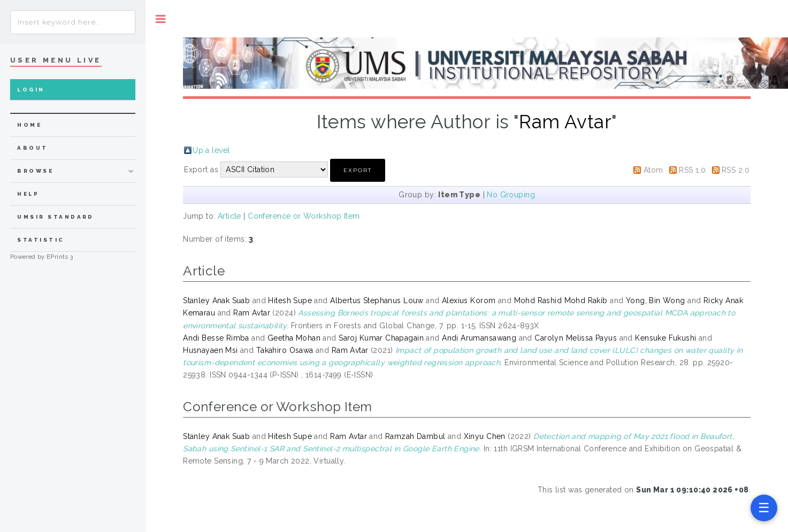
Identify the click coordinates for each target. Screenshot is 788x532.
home (29, 125)
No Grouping (511, 195)
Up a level (211, 150)
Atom (653, 170)
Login (31, 90)
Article (229, 216)
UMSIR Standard (56, 217)
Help (28, 194)
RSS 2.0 (736, 170)
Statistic (41, 240)
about (32, 148)
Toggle (161, 19)
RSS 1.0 (692, 170)
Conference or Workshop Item (304, 216)
